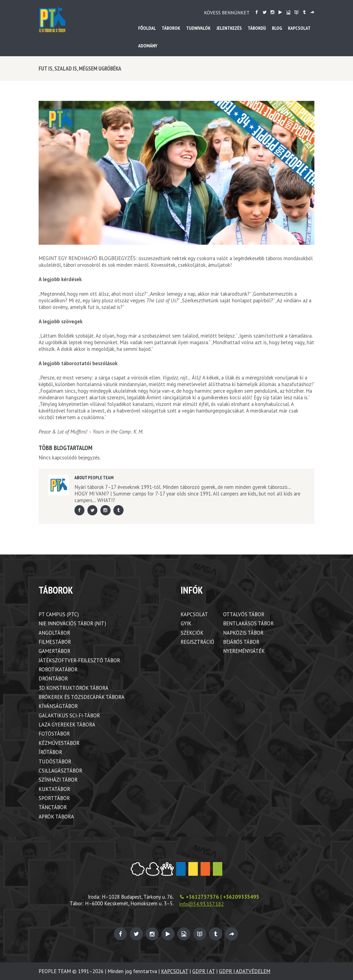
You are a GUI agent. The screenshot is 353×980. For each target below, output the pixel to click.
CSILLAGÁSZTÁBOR (60, 771)
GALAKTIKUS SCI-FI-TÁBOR (69, 715)
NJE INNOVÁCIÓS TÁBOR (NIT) (72, 623)
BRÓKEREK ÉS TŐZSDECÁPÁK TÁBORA (81, 697)
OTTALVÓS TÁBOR (244, 614)
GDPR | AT (204, 971)
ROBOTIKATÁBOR (58, 669)
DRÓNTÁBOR (53, 679)
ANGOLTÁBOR (54, 633)
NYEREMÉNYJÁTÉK (244, 651)
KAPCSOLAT (194, 614)
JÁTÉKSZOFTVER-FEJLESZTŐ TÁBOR (79, 660)
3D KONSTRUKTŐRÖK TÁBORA (73, 688)
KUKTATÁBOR (54, 789)
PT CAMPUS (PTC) (59, 614)
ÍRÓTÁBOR (50, 752)
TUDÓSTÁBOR (55, 761)
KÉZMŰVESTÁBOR (59, 743)
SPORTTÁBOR (54, 798)
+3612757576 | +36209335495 (223, 897)
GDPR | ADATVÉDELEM (245, 971)
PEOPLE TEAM (101, 478)
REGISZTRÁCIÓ (197, 642)
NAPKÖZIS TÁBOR (243, 633)
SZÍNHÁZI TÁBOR (58, 780)
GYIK (186, 623)
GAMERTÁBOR (54, 651)
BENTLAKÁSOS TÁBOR (248, 623)
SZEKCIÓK (192, 633)
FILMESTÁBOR (55, 642)
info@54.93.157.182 (201, 904)
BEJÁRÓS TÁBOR (241, 642)
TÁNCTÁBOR (53, 807)
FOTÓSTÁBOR (54, 734)
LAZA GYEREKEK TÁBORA (67, 725)
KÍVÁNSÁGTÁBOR (58, 706)
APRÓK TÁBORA (56, 817)
